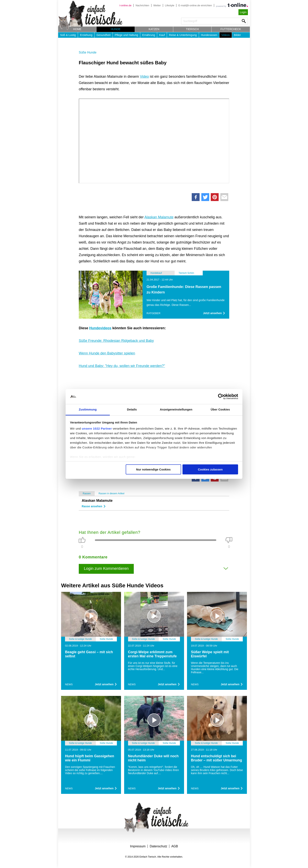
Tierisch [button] (192, 29)
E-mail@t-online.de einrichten (195, 5)
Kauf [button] (162, 35)
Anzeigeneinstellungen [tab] (176, 409)
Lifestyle (170, 5)
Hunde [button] (116, 29)
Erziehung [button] (86, 35)
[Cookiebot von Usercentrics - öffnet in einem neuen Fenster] (221, 397)
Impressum (138, 846)
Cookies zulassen (210, 469)
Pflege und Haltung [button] (126, 35)
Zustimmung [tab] (88, 409)
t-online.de (125, 5)
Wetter (157, 5)
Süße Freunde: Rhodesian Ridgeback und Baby (116, 341)
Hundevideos (100, 328)
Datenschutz (158, 846)
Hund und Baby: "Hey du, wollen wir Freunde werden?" (122, 366)
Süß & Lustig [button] (68, 35)
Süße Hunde (88, 52)
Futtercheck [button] (231, 29)
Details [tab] (132, 409)
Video (144, 77)
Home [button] (77, 29)
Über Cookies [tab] (220, 409)
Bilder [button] (237, 35)
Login (243, 12)
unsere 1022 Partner (97, 428)
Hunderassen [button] (209, 35)
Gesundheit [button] (104, 35)
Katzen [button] (154, 29)
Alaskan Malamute (159, 217)
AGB (175, 846)
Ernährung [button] (149, 35)
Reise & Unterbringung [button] (183, 35)
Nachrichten (142, 5)
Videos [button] (226, 35)
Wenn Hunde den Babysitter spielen (107, 353)
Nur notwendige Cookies (153, 469)
